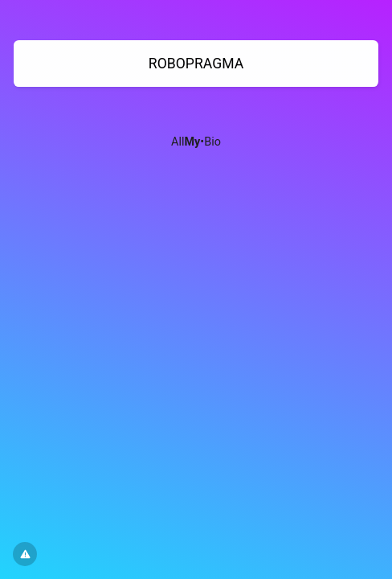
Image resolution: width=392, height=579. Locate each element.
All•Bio (196, 142)
